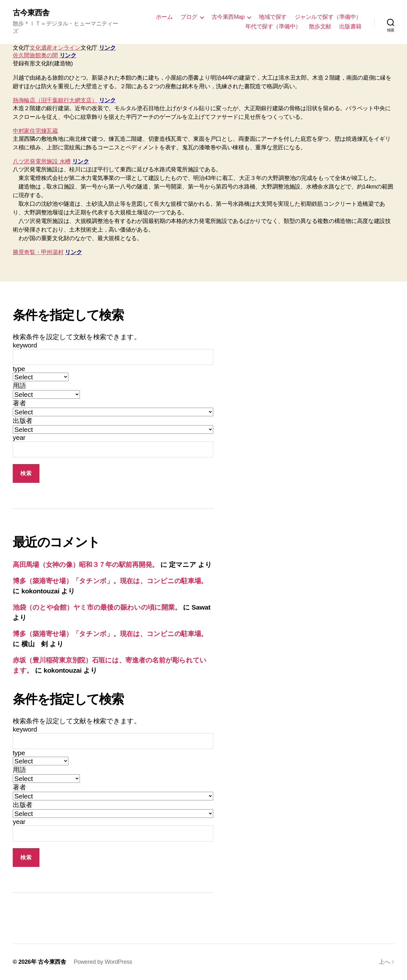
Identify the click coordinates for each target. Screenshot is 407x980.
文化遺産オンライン (55, 48)
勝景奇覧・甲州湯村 (38, 252)
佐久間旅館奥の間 (35, 55)
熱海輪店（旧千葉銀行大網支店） (55, 100)
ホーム (164, 17)
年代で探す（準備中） (273, 26)
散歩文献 (320, 26)
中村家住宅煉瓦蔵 (35, 131)
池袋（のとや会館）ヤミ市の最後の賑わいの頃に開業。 (97, 607)
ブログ (189, 17)
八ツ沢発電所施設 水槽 (42, 161)
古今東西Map (228, 17)
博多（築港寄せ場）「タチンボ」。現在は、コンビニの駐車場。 (110, 581)
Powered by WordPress (103, 962)
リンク (107, 48)
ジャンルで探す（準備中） (328, 17)
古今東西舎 (31, 13)
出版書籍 (350, 26)
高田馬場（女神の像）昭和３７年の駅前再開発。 (86, 565)
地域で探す (273, 17)
